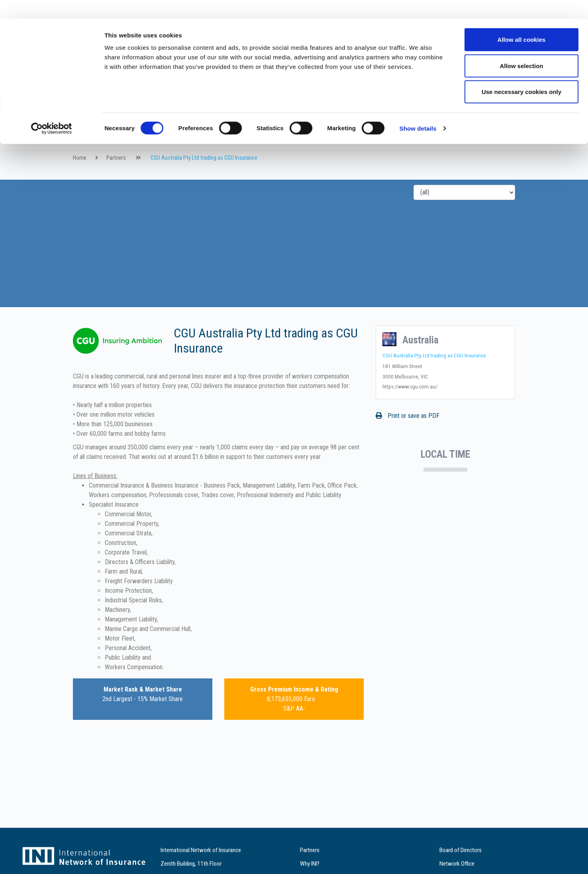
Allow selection (521, 47)
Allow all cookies (522, 21)
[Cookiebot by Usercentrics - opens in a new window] (52, 110)
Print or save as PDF (408, 445)
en (524, 133)
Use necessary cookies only (521, 73)
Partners (175, 157)
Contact (312, 157)
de (544, 133)
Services (240, 157)
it (555, 133)
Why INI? (208, 157)
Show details (418, 110)
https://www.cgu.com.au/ (410, 416)
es (564, 133)
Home (80, 187)
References (276, 157)
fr (534, 133)
